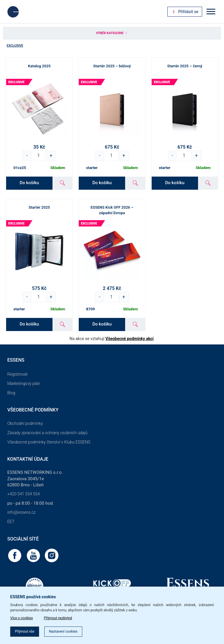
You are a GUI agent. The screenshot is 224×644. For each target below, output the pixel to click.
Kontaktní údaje (28, 459)
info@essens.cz (21, 512)
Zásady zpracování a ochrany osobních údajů (47, 433)
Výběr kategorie (112, 33)
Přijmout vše (25, 631)
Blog (11, 393)
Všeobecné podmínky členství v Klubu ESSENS (49, 442)
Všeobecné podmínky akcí (130, 339)
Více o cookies (22, 618)
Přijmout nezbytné (58, 618)
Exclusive (15, 46)
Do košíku (29, 183)
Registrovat (17, 374)
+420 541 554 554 (23, 494)
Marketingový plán (24, 383)
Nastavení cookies (63, 631)
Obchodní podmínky (25, 423)
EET (11, 522)
